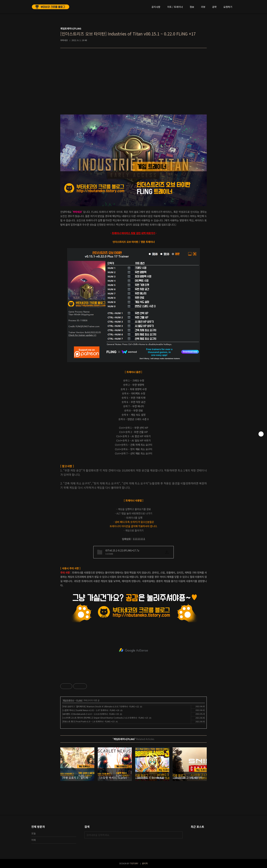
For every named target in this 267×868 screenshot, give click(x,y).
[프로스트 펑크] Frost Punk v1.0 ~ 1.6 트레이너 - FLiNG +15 (88, 721)
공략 (214, 7)
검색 (179, 835)
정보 (192, 7)
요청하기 (228, 7)
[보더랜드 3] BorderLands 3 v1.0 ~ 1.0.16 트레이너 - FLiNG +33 (91, 714)
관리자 (145, 863)
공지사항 (156, 7)
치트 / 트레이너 (175, 7)
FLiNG (79, 700)
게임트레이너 (68, 700)
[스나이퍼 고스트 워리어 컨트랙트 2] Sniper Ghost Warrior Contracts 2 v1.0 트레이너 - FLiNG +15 (105, 718)
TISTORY (134, 863)
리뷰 (203, 7)
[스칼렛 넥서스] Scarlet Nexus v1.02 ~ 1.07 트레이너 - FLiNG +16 (91, 710)
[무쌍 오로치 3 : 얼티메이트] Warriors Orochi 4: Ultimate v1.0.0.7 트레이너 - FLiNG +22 (101, 706)
